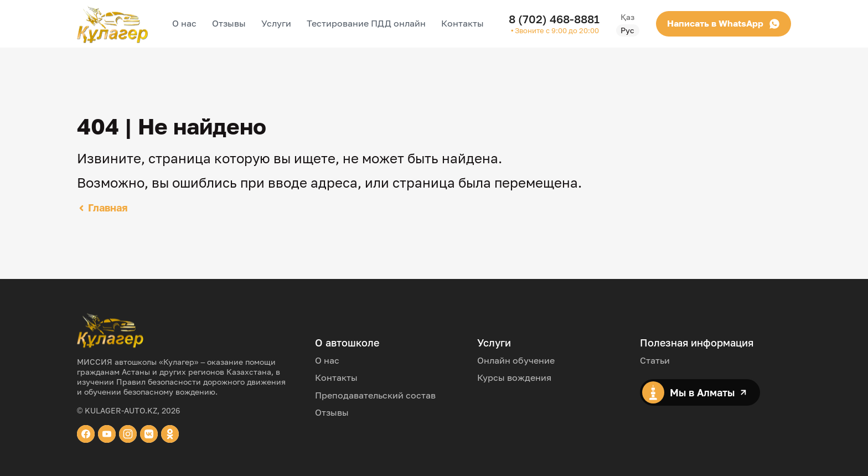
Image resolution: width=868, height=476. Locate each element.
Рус (780, 30)
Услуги (276, 23)
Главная (102, 208)
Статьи (655, 360)
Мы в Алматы (694, 392)
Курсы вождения (514, 377)
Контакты (463, 23)
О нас (184, 23)
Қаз (780, 17)
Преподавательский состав (375, 395)
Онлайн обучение (516, 360)
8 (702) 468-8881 (554, 19)
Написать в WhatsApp (684, 24)
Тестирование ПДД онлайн (366, 23)
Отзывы (229, 23)
